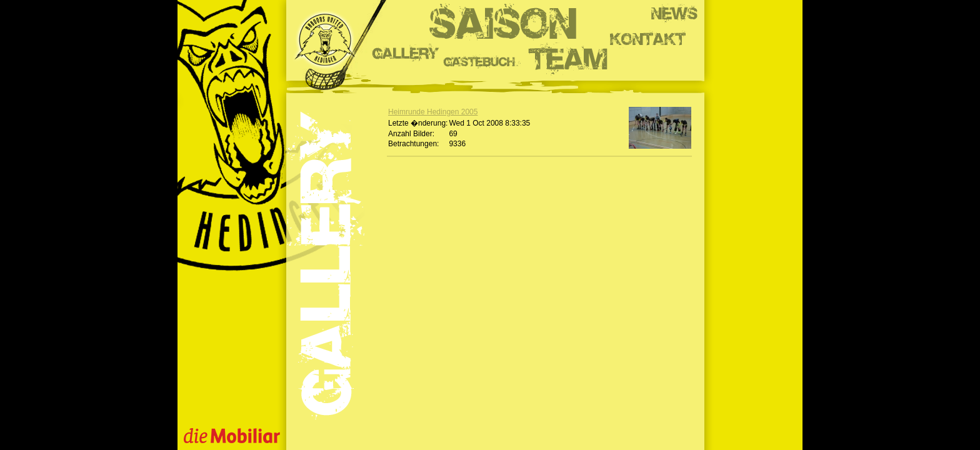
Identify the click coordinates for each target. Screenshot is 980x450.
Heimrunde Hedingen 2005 (433, 112)
